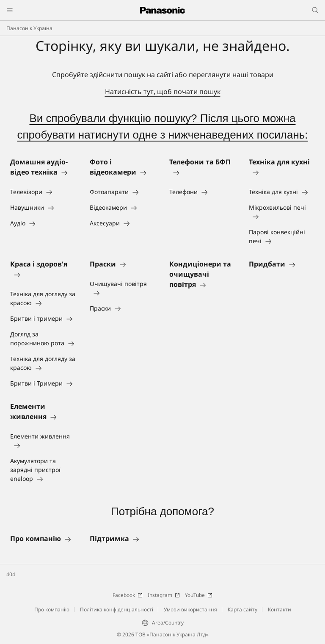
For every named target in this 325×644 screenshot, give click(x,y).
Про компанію (52, 609)
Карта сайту (242, 609)
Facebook (128, 595)
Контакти (280, 609)
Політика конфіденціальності (117, 609)
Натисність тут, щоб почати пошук (163, 92)
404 (11, 574)
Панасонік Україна (29, 28)
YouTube (199, 595)
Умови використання (190, 609)
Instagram (164, 595)
